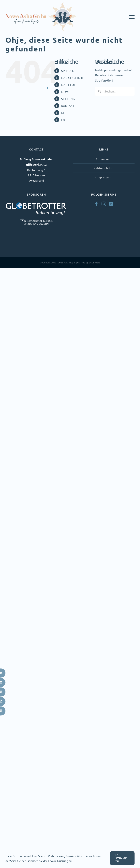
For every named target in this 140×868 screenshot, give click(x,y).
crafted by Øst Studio (89, 262)
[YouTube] (111, 204)
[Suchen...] (115, 91)
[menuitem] (75, 113)
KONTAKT (68, 106)
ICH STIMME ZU (121, 858)
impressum (104, 177)
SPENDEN (68, 71)
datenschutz (104, 168)
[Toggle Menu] (132, 17)
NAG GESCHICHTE (73, 78)
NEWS (65, 92)
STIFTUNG (68, 99)
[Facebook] (97, 204)
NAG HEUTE (69, 85)
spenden (104, 159)
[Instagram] (104, 204)
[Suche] (100, 91)
